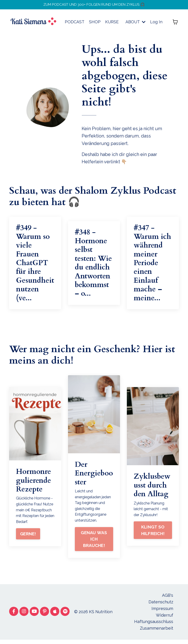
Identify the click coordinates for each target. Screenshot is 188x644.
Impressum (162, 613)
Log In (156, 24)
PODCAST (74, 24)
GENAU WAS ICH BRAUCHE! (94, 543)
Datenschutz (161, 606)
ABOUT (135, 24)
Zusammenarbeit (157, 632)
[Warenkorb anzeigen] (175, 24)
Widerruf (164, 619)
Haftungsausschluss (154, 626)
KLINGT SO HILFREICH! (153, 535)
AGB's (168, 600)
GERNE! (28, 538)
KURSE (112, 24)
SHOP (94, 24)
